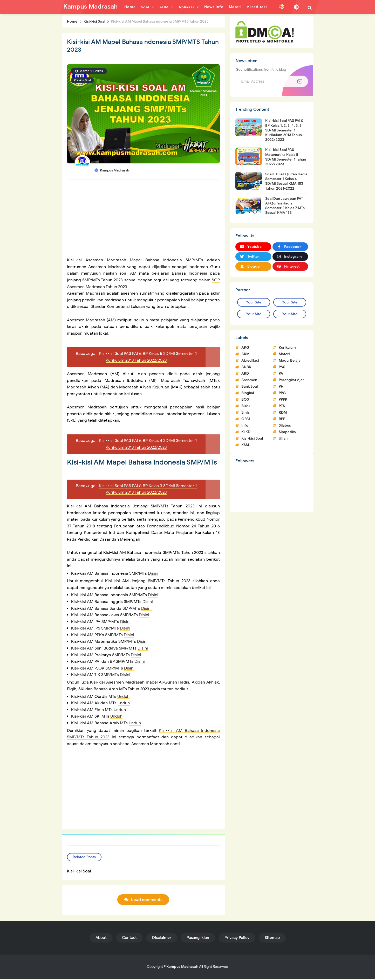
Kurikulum (287, 347)
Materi (284, 354)
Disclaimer (162, 939)
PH (281, 386)
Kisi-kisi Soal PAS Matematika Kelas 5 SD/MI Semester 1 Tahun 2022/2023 (286, 157)
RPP (282, 419)
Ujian (283, 438)
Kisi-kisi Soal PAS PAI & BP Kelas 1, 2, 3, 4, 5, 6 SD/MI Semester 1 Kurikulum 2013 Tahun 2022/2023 (284, 130)
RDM (283, 412)
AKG (245, 347)
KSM (245, 445)
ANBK (246, 367)
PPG (282, 393)
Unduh (123, 697)
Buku (246, 406)
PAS (282, 367)
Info (245, 425)
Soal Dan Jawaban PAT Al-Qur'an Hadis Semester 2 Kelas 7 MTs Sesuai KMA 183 (285, 206)
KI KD (246, 432)
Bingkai (248, 393)
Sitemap (272, 939)
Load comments (147, 901)
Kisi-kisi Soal (82, 80)
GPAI (246, 419)
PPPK (283, 399)
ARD (245, 373)
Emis (246, 412)
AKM (245, 354)
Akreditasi (250, 360)
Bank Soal (250, 386)
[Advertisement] (144, 221)
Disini (153, 573)
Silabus (285, 425)
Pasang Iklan (198, 939)
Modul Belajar (290, 360)
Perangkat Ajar (291, 380)
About (101, 939)
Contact (129, 939)
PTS (282, 406)
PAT (282, 373)
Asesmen (249, 380)
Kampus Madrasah (182, 968)
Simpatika (287, 432)
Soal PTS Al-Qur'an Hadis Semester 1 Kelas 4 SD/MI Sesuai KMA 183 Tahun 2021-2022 (286, 181)
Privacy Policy (237, 939)
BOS (245, 399)
